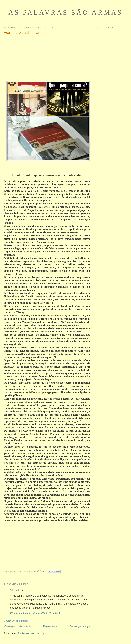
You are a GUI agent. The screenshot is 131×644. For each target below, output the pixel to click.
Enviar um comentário (16, 621)
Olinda (13, 590)
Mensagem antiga (80, 626)
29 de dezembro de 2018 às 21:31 (35, 613)
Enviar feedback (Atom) (31, 633)
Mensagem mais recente (18, 626)
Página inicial (51, 626)
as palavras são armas (65, 12)
